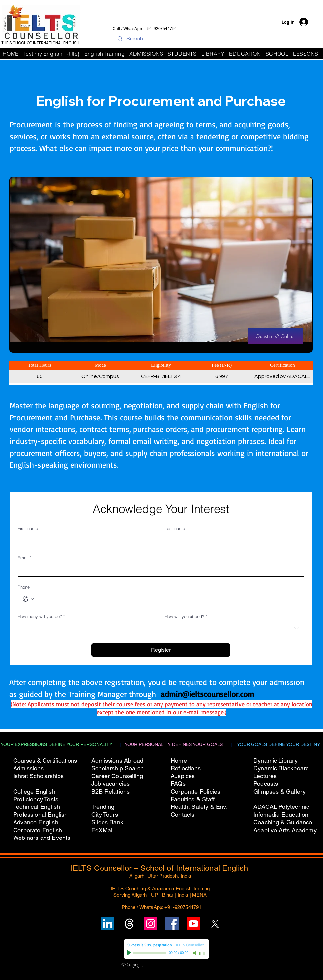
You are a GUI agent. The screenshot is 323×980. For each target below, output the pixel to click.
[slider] (202, 953)
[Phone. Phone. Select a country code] (28, 599)
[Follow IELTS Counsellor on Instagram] (151, 924)
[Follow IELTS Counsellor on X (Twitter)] (215, 924)
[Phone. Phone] (167, 599)
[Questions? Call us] (276, 336)
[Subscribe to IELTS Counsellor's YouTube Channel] (193, 924)
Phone (24, 587)
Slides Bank (107, 822)
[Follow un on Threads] (129, 924)
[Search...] (212, 39)
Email (25, 558)
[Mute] (195, 953)
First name (28, 528)
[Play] (130, 953)
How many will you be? (41, 616)
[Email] (159, 570)
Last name (175, 528)
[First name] (85, 540)
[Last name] (232, 540)
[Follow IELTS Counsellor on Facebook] (172, 924)
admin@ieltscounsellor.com (207, 694)
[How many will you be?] (85, 628)
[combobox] (234, 629)
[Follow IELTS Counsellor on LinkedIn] (108, 924)
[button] (277, 54)
